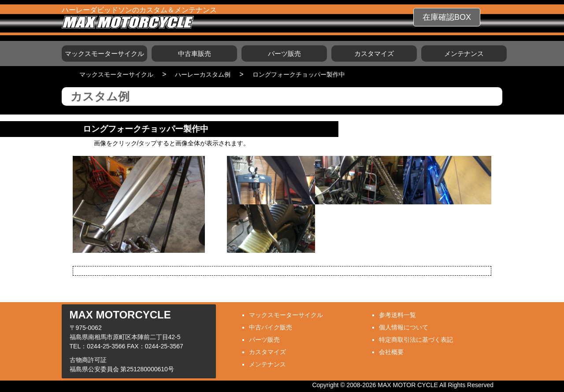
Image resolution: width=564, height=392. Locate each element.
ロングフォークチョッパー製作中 (299, 74)
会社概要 (391, 352)
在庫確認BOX (447, 17)
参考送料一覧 (397, 315)
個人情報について (404, 327)
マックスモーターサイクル (104, 54)
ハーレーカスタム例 (203, 74)
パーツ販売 (284, 54)
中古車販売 (195, 54)
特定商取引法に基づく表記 (416, 340)
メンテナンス (464, 54)
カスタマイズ (374, 54)
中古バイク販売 (271, 327)
